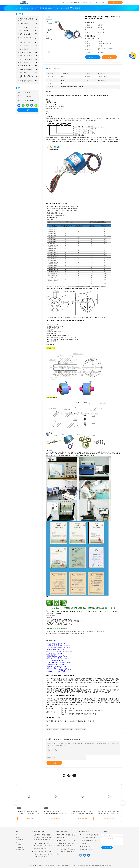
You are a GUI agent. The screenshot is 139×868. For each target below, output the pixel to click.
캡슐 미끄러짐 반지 (28, 24)
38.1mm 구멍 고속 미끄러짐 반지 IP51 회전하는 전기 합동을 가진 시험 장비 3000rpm (109, 813)
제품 (18, 837)
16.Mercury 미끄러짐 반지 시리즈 (56, 672)
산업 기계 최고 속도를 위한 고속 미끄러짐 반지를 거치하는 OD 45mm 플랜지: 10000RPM (82, 813)
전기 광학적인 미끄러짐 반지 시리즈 (59, 648)
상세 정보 (48, 68)
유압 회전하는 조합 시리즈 (56, 653)
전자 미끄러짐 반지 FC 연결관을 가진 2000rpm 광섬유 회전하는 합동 (66, 852)
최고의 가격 (93, 57)
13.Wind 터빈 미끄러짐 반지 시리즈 (57, 666)
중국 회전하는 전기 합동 (35, 865)
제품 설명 (56, 68)
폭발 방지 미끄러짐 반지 (28, 69)
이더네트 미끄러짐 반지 (28, 52)
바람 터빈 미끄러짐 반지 (28, 59)
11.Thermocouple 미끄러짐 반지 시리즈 (58, 662)
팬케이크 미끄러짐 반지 (28, 27)
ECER (110, 865)
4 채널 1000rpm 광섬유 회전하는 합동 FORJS (66, 836)
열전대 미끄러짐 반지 (28, 66)
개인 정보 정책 (20, 850)
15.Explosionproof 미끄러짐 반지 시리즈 (58, 670)
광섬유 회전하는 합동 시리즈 (56, 644)
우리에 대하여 (20, 840)
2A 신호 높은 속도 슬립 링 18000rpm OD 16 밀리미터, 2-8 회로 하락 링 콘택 (55, 813)
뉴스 (18, 842)
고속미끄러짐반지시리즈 (55, 661)
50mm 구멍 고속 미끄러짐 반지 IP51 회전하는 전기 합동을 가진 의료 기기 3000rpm (28, 813)
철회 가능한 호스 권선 (28, 42)
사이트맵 (19, 845)
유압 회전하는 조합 (28, 73)
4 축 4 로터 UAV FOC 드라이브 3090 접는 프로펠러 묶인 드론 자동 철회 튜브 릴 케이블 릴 (43, 846)
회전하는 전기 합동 (80, 729)
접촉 (28, 110)
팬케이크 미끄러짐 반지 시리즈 (57, 657)
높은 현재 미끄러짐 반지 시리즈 (57, 659)
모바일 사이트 (20, 847)
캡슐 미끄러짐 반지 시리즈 (56, 655)
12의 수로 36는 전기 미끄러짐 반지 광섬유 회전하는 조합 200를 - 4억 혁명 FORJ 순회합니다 (66, 843)
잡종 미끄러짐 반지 (28, 31)
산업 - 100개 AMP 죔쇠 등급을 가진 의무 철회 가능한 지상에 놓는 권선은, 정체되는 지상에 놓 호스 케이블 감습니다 (43, 838)
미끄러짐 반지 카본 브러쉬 (28, 81)
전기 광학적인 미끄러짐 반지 (28, 38)
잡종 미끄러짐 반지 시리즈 (56, 649)
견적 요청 (115, 2)
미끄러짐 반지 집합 (28, 63)
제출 (54, 763)
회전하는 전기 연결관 (67, 729)
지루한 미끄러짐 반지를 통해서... (28, 20)
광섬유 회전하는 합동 (28, 34)
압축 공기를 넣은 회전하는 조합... (28, 77)
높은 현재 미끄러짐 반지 (28, 56)
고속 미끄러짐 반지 (28, 46)
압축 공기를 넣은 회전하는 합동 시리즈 (59, 651)
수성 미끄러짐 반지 (28, 49)
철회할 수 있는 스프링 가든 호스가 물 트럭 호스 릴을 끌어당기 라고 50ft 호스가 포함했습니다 (43, 854)
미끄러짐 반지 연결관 (52, 729)
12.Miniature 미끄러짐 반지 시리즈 (57, 664)
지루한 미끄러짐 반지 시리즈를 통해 (59, 646)
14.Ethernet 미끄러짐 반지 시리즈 (56, 668)
